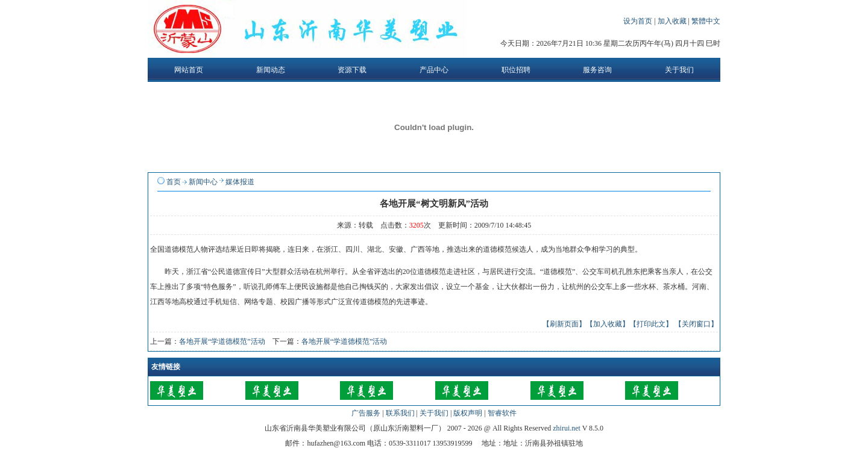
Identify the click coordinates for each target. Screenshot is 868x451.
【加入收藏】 (608, 324)
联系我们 (400, 413)
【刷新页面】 (564, 324)
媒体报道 (240, 182)
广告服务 (366, 413)
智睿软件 (502, 413)
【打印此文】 (651, 324)
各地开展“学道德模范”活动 (222, 341)
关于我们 (434, 413)
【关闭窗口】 (696, 324)
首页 (174, 182)
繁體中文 (706, 21)
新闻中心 (203, 182)
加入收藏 (673, 21)
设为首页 (639, 21)
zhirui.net (567, 428)
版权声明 (468, 413)
